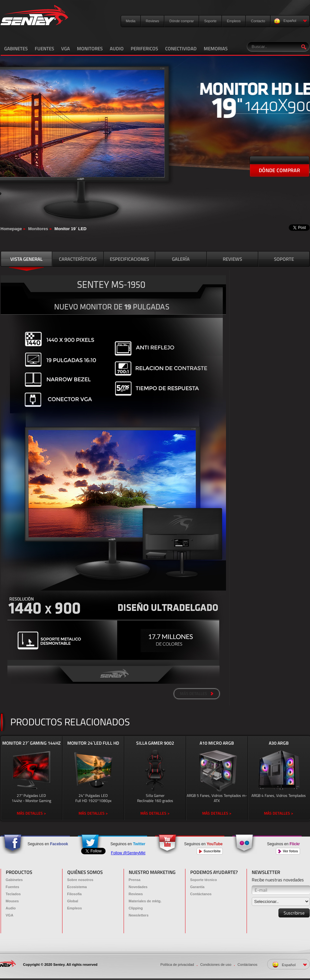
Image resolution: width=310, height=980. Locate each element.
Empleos (234, 21)
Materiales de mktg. (145, 901)
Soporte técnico (204, 880)
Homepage (11, 229)
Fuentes (13, 887)
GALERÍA (181, 259)
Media (131, 21)
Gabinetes (14, 880)
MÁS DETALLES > (31, 813)
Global (73, 901)
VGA (66, 49)
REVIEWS (232, 259)
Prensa (135, 880)
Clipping (136, 908)
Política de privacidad (177, 965)
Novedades (138, 887)
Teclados (13, 894)
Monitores (38, 229)
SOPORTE (284, 259)
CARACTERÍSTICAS (78, 259)
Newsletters (139, 915)
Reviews (153, 21)
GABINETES (16, 49)
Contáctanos (201, 894)
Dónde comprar (182, 21)
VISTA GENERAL (26, 259)
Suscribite (210, 851)
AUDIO (117, 49)
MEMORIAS (216, 49)
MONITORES (90, 49)
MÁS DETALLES (197, 693)
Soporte (210, 21)
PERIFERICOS (144, 49)
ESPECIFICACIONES (129, 259)
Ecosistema (77, 887)
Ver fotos (288, 851)
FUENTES (44, 49)
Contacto (258, 21)
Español (291, 21)
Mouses (12, 901)
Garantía (197, 887)
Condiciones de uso (216, 965)
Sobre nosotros (80, 880)
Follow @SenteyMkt (128, 853)
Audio (11, 908)
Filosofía (75, 894)
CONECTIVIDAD (181, 49)
